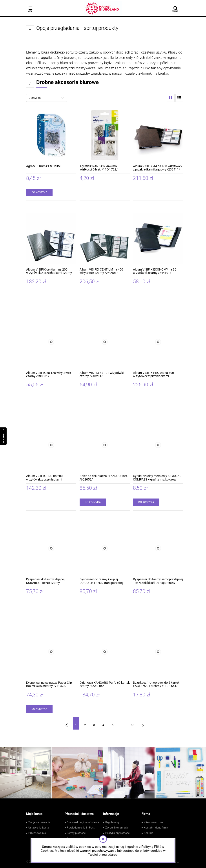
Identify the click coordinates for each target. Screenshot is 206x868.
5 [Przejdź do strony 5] (113, 725)
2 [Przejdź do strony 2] (85, 725)
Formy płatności (77, 833)
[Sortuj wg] (47, 98)
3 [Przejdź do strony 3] (94, 725)
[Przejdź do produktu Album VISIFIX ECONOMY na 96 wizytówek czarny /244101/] (158, 239)
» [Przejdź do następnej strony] (143, 723)
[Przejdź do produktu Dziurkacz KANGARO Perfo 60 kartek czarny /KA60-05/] (105, 652)
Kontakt (149, 833)
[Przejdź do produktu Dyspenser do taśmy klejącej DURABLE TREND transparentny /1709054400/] (105, 548)
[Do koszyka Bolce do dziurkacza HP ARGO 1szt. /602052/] (93, 502)
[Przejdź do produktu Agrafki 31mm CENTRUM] (51, 135)
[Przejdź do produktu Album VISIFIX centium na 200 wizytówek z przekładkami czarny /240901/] (51, 239)
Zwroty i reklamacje (117, 828)
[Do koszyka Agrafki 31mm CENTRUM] (39, 192)
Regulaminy (112, 822)
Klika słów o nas (153, 822)
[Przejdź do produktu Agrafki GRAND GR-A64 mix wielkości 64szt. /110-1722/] (105, 135)
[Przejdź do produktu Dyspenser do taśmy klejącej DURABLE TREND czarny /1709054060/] (51, 548)
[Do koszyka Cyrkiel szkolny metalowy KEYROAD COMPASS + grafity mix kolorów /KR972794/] (146, 502)
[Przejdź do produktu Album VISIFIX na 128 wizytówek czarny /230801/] (51, 342)
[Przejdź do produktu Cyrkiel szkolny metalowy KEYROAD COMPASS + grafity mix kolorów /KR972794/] (158, 445)
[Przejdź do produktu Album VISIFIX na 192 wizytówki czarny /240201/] (105, 342)
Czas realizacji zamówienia (83, 822)
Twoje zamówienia (39, 822)
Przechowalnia (37, 833)
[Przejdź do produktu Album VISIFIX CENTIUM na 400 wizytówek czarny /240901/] (105, 239)
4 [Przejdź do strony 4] (103, 725)
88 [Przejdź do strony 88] (133, 725)
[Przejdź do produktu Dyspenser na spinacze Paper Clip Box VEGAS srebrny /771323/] (51, 652)
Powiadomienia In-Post (81, 828)
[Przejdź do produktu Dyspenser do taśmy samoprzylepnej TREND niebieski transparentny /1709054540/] (158, 548)
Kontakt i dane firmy (156, 828)
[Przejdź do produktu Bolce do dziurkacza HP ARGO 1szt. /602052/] (105, 445)
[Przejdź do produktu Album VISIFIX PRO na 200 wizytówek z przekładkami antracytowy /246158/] (51, 445)
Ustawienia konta (39, 828)
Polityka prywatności (118, 833)
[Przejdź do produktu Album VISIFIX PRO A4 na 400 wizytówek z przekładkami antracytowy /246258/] (158, 342)
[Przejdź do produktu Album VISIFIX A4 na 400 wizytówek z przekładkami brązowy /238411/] (158, 135)
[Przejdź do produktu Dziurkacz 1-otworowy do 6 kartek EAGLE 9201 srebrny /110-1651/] (158, 652)
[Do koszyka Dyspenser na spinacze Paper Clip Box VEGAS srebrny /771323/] (39, 709)
